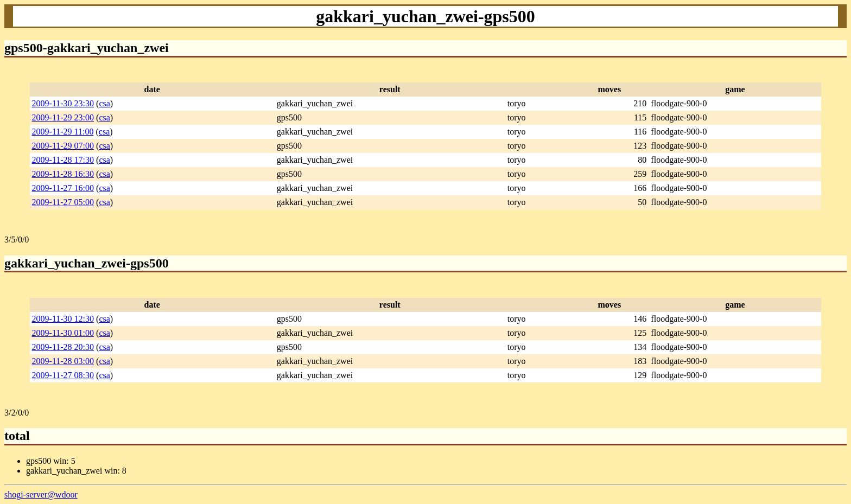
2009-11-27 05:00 (63, 202)
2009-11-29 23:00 (63, 117)
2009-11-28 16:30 (63, 174)
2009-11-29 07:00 (63, 146)
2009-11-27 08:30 (63, 375)
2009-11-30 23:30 (63, 103)
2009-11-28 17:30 (63, 160)
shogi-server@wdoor (41, 495)
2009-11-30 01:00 (63, 333)
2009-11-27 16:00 (63, 188)
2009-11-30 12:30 (63, 319)
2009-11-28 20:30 (63, 347)
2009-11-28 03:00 (63, 361)
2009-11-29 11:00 (63, 132)
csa (104, 103)
